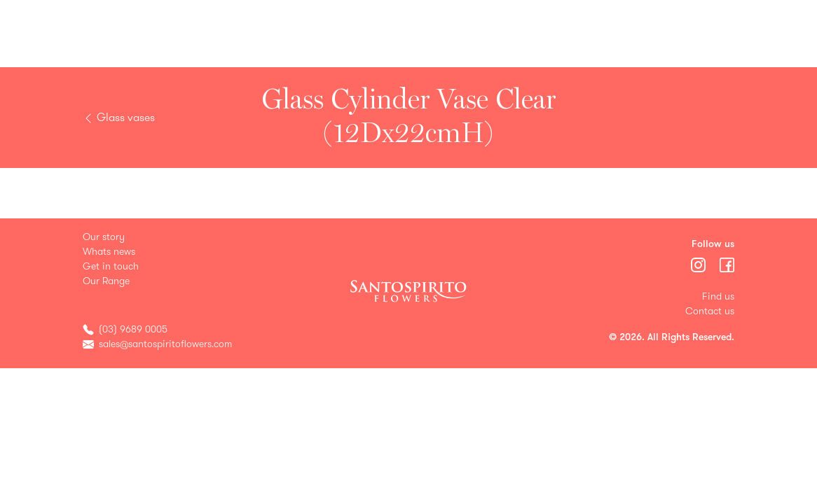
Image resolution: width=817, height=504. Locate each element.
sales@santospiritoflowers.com (165, 344)
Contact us (710, 311)
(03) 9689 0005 (133, 329)
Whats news (109, 252)
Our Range (106, 281)
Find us (718, 296)
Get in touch (111, 266)
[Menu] (700, 264)
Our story (104, 237)
